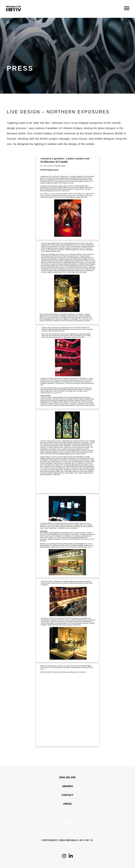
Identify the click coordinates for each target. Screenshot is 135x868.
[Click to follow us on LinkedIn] (71, 857)
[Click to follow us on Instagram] (64, 857)
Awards (67, 786)
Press (67, 804)
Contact (67, 795)
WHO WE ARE (67, 777)
